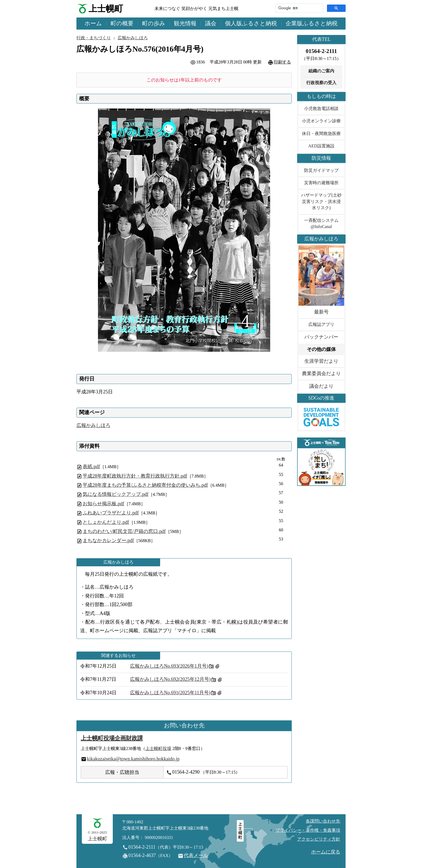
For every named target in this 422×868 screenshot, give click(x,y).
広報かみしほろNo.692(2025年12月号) (170, 679)
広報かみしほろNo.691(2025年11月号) (170, 693)
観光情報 (185, 23)
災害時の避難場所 (321, 183)
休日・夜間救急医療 (321, 134)
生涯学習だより (321, 361)
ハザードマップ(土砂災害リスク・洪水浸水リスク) (321, 202)
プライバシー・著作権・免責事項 (308, 830)
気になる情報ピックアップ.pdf (116, 494)
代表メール (196, 855)
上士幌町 (106, 9)
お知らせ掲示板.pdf (103, 504)
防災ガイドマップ (321, 170)
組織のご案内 (321, 71)
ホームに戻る (326, 852)
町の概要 (122, 23)
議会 (211, 23)
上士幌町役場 (158, 749)
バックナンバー (321, 337)
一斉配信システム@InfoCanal (321, 224)
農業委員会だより (321, 373)
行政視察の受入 (321, 83)
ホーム (93, 23)
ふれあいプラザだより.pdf (111, 513)
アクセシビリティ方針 (319, 839)
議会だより (321, 386)
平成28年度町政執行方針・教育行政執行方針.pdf (135, 476)
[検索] (299, 8)
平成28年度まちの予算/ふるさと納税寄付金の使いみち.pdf (145, 485)
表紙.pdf (91, 467)
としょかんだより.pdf (106, 522)
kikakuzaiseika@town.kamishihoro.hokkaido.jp (133, 759)
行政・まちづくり (94, 38)
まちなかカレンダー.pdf (108, 540)
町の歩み (154, 23)
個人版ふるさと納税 (251, 23)
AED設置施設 (321, 146)
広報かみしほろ (133, 38)
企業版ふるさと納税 (312, 23)
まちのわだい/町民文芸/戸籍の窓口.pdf (124, 531)
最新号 (321, 312)
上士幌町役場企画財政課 (112, 738)
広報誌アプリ (321, 325)
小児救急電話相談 (321, 109)
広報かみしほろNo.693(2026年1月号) (169, 666)
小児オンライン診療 (321, 121)
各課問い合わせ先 (323, 821)
